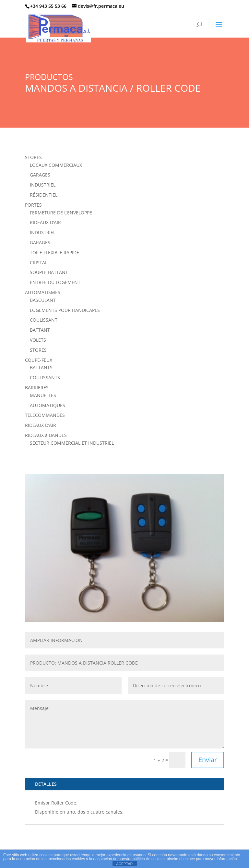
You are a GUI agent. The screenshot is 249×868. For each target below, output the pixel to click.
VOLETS (38, 340)
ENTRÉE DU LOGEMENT (55, 282)
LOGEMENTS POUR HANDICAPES (65, 310)
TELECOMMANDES (45, 415)
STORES (33, 157)
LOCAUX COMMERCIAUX (56, 165)
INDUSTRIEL (43, 185)
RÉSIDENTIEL (44, 195)
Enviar (208, 760)
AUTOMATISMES (43, 292)
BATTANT (40, 330)
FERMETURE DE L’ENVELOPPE (61, 213)
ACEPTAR (124, 864)
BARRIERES (37, 388)
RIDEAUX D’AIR (45, 222)
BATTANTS (41, 367)
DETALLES (46, 784)
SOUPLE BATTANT (49, 272)
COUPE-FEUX (39, 360)
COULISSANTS (45, 377)
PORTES (33, 205)
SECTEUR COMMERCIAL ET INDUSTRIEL (72, 443)
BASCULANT (43, 300)
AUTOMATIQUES (47, 405)
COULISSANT (44, 320)
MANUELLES (43, 395)
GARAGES (40, 175)
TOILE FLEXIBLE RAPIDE (54, 252)
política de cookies (149, 859)
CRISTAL (39, 263)
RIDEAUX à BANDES (46, 435)
